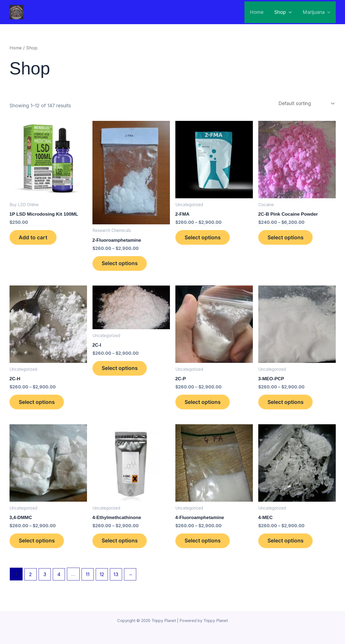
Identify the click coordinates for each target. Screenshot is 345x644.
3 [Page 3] (45, 581)
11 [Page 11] (89, 581)
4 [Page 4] (60, 581)
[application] (290, 12)
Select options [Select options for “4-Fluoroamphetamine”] (205, 547)
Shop (285, 12)
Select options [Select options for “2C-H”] (39, 406)
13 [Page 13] (119, 581)
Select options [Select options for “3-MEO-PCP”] (288, 406)
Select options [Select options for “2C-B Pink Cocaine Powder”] (288, 239)
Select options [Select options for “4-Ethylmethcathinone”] (122, 547)
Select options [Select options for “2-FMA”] (205, 239)
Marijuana (317, 12)
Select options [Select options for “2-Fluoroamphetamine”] (122, 265)
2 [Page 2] (31, 581)
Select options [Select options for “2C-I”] (122, 372)
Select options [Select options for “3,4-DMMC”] (39, 547)
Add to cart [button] (35, 239)
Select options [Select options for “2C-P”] (205, 406)
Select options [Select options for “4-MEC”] (288, 547)
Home (259, 12)
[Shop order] (305, 104)
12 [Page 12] (104, 581)
